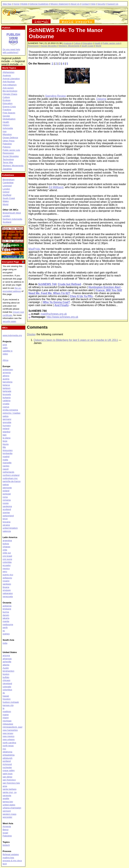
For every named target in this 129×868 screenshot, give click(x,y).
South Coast (87, 46)
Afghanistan (9, 72)
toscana (7, 522)
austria (6, 379)
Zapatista (7, 169)
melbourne (8, 624)
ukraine (6, 525)
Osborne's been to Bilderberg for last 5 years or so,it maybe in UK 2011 (76, 340)
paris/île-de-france (12, 481)
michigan (7, 721)
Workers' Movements (69, 46)
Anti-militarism (10, 85)
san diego (8, 777)
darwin (6, 615)
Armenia (7, 826)
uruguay (7, 590)
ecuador (7, 565)
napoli (6, 469)
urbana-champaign (12, 808)
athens (6, 376)
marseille (7, 463)
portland (7, 761)
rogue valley (9, 770)
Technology (8, 159)
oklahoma (8, 752)
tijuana (6, 587)
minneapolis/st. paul (13, 727)
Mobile (24, 4)
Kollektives (8, 175)
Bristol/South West (12, 213)
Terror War (8, 162)
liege (5, 441)
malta (5, 460)
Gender (6, 116)
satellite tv (8, 351)
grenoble (7, 422)
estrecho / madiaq (12, 413)
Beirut (6, 830)
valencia (7, 531)
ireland (6, 429)
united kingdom (10, 528)
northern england (11, 475)
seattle (6, 798)
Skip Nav (7, 4)
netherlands (9, 472)
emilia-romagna (10, 410)
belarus (6, 385)
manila (6, 621)
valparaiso (8, 593)
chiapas (7, 547)
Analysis (68, 43)
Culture (77, 43)
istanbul (7, 432)
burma (6, 612)
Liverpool (7, 186)
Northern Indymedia (12, 219)
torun (5, 519)
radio (5, 348)
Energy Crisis (9, 107)
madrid (6, 456)
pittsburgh (8, 758)
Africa (6, 360)
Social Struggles (49, 46)
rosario (6, 581)
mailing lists (8, 858)
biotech (6, 845)
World (98, 46)
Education (88, 43)
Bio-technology (10, 91)
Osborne (101, 99)
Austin (6, 668)
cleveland (7, 683)
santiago (7, 584)
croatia (6, 404)
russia (6, 503)
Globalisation (9, 119)
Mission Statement (60, 4)
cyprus (6, 407)
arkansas (7, 659)
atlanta (6, 665)
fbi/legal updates (11, 854)
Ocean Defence (10, 138)
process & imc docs (12, 861)
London (6, 189)
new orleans (9, 739)
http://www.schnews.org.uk (62, 317)
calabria (7, 401)
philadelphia (9, 755)
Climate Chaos (10, 94)
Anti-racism (8, 88)
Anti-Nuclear (9, 82)
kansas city (8, 705)
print (5, 345)
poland (6, 491)
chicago (7, 680)
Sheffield (7, 195)
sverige (6, 512)
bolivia (6, 544)
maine (6, 715)
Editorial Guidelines (39, 4)
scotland (7, 509)
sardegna (7, 506)
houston (7, 699)
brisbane (7, 609)
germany (7, 419)
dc (4, 693)
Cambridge (8, 183)
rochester (7, 767)
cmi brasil (7, 556)
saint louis (8, 774)
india (5, 643)
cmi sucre (7, 559)
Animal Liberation (11, 79)
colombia (7, 562)
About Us (75, 4)
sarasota (7, 795)
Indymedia (8, 128)
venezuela (8, 596)
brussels (7, 394)
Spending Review (55, 96)
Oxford (6, 192)
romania (7, 500)
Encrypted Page (11, 262)
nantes (6, 466)
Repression (33, 46)
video (5, 354)
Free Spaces (9, 113)
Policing (7, 147)
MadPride (34, 249)
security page (9, 321)
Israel (5, 833)
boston (6, 674)
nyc (4, 749)
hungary (7, 426)
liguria (6, 444)
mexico (6, 568)
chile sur (7, 553)
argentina (7, 540)
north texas (8, 746)
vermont (7, 811)
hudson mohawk (11, 702)
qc (4, 631)
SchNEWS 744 (47, 284)
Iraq (5, 131)
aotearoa (7, 606)
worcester (8, 817)
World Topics (9, 68)
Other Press (9, 141)
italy (5, 435)
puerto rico (8, 575)
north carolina (9, 743)
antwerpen (8, 370)
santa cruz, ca (10, 792)
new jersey (8, 733)
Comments (37, 327)
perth (5, 627)
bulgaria (7, 398)
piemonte (7, 488)
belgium (7, 388)
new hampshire (10, 730)
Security (101, 4)
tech (5, 864)
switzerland (8, 516)
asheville (7, 662)
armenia (7, 373)
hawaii (6, 696)
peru (5, 571)
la (4, 708)
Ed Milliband (56, 187)
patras (6, 484)
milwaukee (8, 724)
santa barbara (10, 789)
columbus (7, 690)
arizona (6, 655)
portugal (7, 494)
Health (98, 43)
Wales (6, 201)
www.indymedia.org (12, 335)
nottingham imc (10, 478)
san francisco (9, 780)
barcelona (8, 382)
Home (16, 4)
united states (9, 805)
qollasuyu (7, 578)
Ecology (7, 100)
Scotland (7, 222)
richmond (7, 764)
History (6, 125)
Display (31, 334)
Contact (85, 4)
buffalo (6, 677)
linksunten (8, 450)
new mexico (9, 736)
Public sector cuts (111, 43)
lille (4, 447)
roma (5, 497)
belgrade (7, 391)
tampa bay (8, 802)
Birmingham (9, 180)
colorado (7, 687)
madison (7, 711)
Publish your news (13, 38)
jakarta (6, 618)
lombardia (8, 453)
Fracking (7, 110)
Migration (7, 134)
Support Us (113, 4)
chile (5, 550)
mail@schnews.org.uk (54, 314)
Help (93, 4)
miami (6, 718)
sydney (6, 634)
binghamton (9, 671)
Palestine (7, 144)
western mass (10, 814)
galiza (6, 416)
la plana (7, 438)
